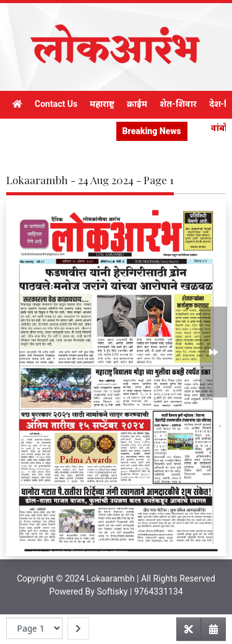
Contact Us (56, 104)
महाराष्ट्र (102, 104)
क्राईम (137, 104)
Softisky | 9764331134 (140, 591)
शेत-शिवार (178, 104)
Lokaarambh (111, 578)
